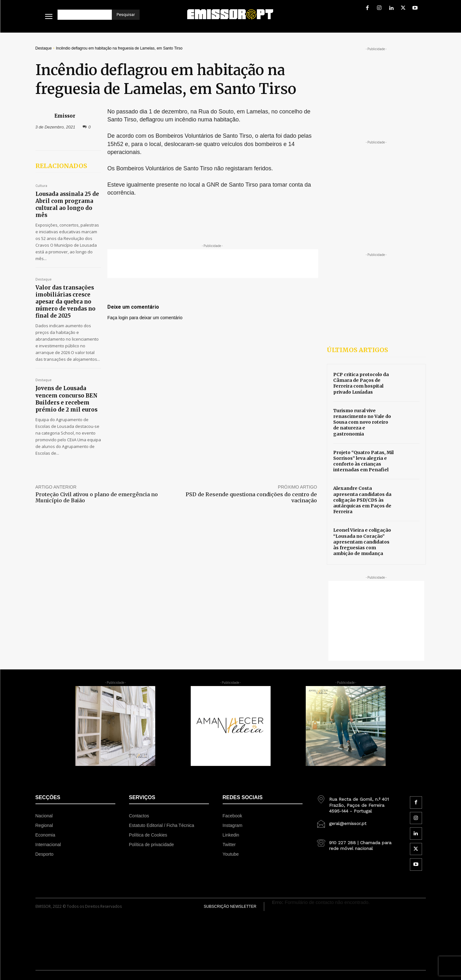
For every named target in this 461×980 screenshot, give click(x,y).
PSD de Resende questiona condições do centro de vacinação (251, 497)
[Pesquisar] (126, 15)
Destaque (44, 48)
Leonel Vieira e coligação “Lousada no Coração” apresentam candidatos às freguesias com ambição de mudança (362, 542)
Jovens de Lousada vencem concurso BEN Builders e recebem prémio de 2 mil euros (66, 399)
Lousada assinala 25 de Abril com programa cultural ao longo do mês (67, 204)
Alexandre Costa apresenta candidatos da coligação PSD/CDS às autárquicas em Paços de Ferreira (362, 500)
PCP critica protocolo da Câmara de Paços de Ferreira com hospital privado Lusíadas (361, 383)
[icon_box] (356, 803)
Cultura (41, 186)
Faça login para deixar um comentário (145, 318)
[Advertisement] (213, 264)
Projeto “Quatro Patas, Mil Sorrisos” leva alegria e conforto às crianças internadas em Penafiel (363, 461)
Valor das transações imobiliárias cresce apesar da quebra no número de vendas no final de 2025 (65, 302)
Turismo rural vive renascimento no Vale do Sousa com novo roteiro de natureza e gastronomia (362, 422)
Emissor (65, 116)
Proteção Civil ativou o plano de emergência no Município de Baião (97, 497)
